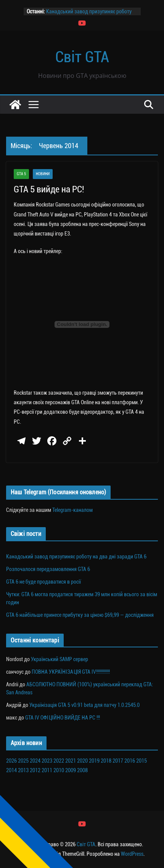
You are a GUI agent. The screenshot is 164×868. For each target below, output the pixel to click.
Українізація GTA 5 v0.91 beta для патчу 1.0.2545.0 (84, 705)
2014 (11, 770)
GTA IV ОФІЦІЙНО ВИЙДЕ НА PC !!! (63, 718)
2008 (82, 770)
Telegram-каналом (72, 510)
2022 (59, 761)
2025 (23, 761)
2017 (118, 761)
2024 (35, 761)
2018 (106, 761)
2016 (130, 761)
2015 (141, 761)
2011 (47, 770)
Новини (43, 174)
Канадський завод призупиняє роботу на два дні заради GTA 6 (76, 557)
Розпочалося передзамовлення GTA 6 (48, 569)
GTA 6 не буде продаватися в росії (43, 582)
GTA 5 (21, 174)
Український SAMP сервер (59, 659)
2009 (71, 770)
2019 (94, 761)
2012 (35, 770)
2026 (11, 761)
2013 (23, 770)
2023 (47, 761)
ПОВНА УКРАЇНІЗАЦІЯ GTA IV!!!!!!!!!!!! (71, 672)
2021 (71, 761)
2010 (59, 770)
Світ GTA (82, 57)
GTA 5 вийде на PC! (49, 189)
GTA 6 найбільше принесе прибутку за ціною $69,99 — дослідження (80, 615)
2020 (82, 761)
